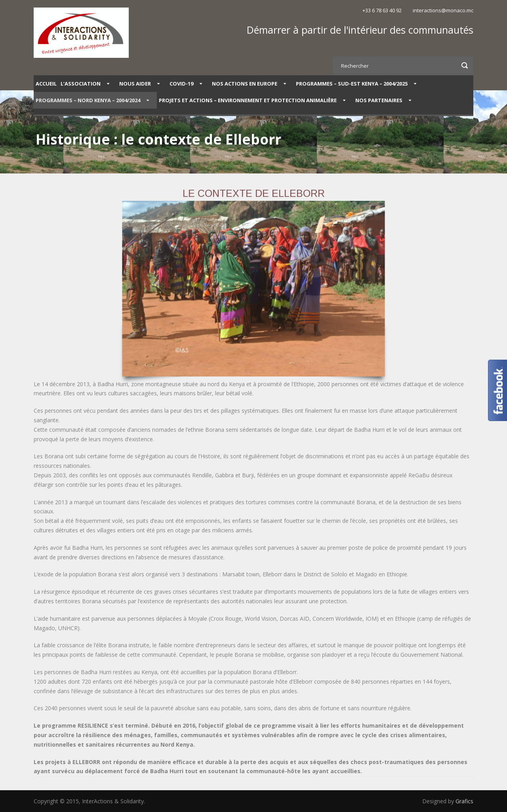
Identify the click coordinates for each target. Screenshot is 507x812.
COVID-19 (181, 84)
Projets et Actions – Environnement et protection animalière (248, 100)
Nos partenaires (379, 100)
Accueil (46, 84)
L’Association (81, 84)
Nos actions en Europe (245, 84)
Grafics (464, 801)
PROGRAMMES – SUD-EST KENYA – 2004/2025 (352, 84)
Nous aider (135, 84)
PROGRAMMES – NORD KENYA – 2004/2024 (88, 100)
